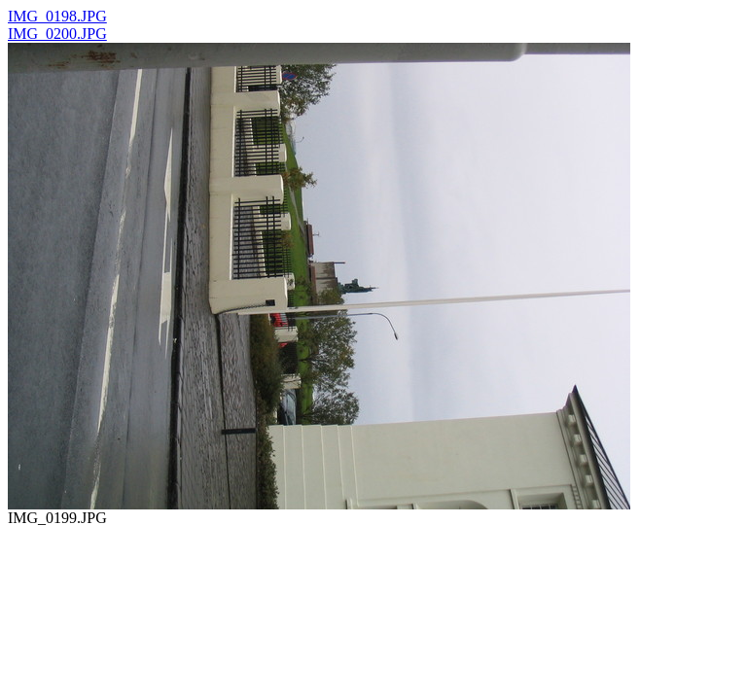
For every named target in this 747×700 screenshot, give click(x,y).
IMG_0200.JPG (57, 34)
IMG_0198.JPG (57, 16)
